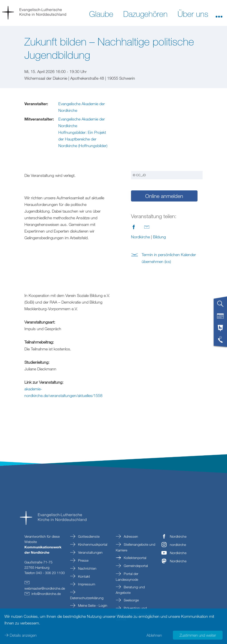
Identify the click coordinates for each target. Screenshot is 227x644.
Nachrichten (87, 568)
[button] (219, 14)
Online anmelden (164, 131)
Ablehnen (154, 635)
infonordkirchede (46, 594)
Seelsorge (131, 600)
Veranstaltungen (90, 552)
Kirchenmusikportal (92, 544)
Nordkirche (140, 172)
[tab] (220, 306)
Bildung (159, 172)
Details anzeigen (23, 635)
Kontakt (84, 576)
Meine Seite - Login (92, 605)
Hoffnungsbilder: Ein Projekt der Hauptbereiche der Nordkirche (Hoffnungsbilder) (83, 139)
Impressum (86, 584)
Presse (83, 560)
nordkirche (178, 545)
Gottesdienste (88, 536)
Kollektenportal (135, 558)
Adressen (130, 536)
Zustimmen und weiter (198, 635)
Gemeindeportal (135, 566)
